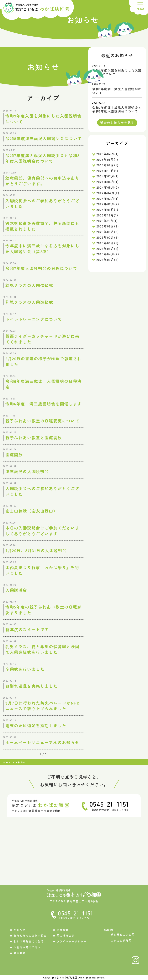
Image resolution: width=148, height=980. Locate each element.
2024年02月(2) (108, 204)
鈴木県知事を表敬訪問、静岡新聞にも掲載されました (42, 226)
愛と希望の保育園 (122, 935)
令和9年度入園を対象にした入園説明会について (44, 119)
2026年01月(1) (107, 159)
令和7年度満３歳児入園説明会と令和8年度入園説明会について (43, 158)
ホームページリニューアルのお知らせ (42, 742)
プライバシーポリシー (72, 941)
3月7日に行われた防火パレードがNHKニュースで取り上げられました (42, 706)
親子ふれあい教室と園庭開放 (34, 438)
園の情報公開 (66, 936)
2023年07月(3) (108, 237)
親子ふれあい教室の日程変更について (42, 421)
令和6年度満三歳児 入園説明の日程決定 (44, 384)
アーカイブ (117, 143)
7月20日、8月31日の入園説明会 (36, 550)
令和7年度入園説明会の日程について (41, 268)
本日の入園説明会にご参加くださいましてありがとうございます (42, 531)
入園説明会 (16, 590)
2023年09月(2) (108, 226)
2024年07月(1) (108, 176)
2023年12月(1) (107, 215)
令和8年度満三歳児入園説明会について (44, 138)
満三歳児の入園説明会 (27, 471)
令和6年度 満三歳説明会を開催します (44, 404)
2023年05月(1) (107, 249)
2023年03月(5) (108, 260)
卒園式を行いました (25, 669)
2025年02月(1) (107, 165)
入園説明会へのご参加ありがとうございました (42, 203)
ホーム (7, 762)
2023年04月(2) (108, 254)
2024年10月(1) (107, 171)
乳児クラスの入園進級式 (29, 302)
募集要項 (20, 953)
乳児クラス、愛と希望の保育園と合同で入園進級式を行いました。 (42, 649)
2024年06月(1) (108, 182)
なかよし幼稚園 (121, 941)
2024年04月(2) (108, 193)
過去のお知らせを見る (117, 123)
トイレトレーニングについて (34, 319)
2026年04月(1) (108, 154)
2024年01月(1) (107, 209)
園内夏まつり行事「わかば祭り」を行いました (42, 570)
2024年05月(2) (108, 187)
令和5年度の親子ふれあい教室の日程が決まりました (44, 610)
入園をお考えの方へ (27, 947)
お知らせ (20, 930)
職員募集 (63, 930)
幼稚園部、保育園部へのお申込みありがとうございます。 (42, 181)
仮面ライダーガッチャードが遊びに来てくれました (42, 339)
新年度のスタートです (27, 629)
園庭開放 (14, 455)
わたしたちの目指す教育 (30, 936)
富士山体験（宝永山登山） (32, 511)
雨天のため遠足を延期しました (36, 725)
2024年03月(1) (108, 198)
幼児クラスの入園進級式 (29, 285)
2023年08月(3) (108, 232)
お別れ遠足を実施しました (32, 686)
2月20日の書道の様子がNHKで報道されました (44, 361)
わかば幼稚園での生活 (29, 941)
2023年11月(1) (107, 221)
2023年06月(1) (107, 243)
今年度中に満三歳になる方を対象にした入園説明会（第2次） (42, 248)
